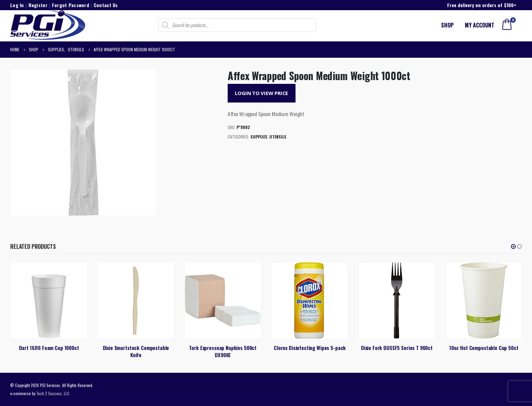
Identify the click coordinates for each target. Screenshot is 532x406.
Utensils (278, 137)
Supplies (259, 137)
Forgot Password (71, 5)
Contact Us (106, 5)
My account (480, 25)
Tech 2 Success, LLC (53, 393)
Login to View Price (261, 93)
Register (38, 5)
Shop (447, 25)
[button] (513, 246)
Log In (17, 5)
